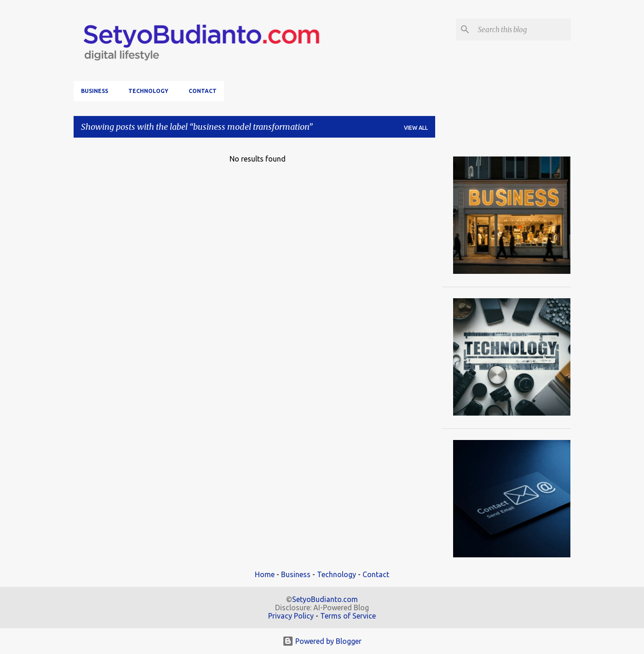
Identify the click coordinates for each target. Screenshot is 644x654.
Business (95, 91)
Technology (148, 91)
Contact (203, 91)
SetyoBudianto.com (325, 599)
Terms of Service (348, 616)
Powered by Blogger (322, 641)
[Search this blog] (523, 29)
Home (265, 574)
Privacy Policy (291, 616)
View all (416, 128)
